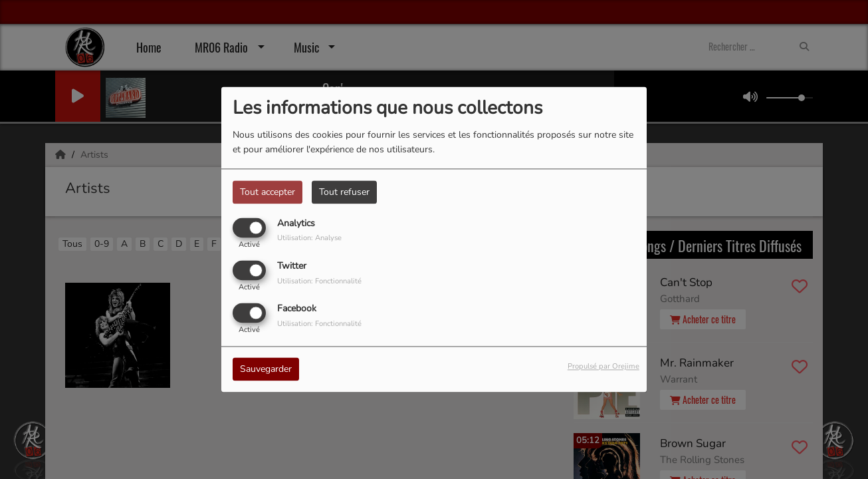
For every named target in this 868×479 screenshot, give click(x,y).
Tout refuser (344, 192)
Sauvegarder (266, 370)
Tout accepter (268, 192)
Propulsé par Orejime (603, 367)
